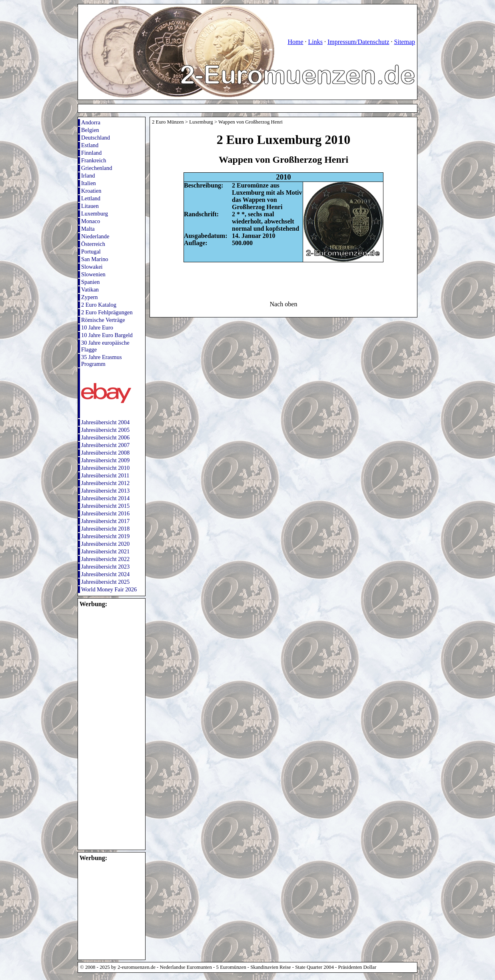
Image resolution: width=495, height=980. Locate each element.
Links (315, 42)
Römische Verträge (103, 320)
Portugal (91, 251)
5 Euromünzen (231, 967)
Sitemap (405, 42)
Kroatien (91, 191)
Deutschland (96, 138)
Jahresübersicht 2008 (105, 453)
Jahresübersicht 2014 (105, 498)
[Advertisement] (102, 728)
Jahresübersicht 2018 (105, 529)
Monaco (91, 221)
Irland (88, 176)
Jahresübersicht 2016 (105, 513)
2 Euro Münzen (168, 122)
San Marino (95, 259)
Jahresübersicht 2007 (105, 445)
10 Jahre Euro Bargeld (107, 335)
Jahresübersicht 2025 (105, 582)
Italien (89, 183)
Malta (88, 229)
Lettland (91, 198)
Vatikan (90, 289)
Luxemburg (95, 214)
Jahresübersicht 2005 (105, 430)
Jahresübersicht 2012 (105, 483)
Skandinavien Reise (270, 967)
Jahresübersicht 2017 (105, 521)
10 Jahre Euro (97, 327)
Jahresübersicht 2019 (105, 536)
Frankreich (94, 160)
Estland (90, 145)
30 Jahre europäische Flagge (105, 346)
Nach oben (284, 304)
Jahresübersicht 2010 (105, 468)
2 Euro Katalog (99, 305)
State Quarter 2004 (314, 967)
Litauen (90, 206)
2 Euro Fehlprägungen (107, 312)
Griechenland (97, 168)
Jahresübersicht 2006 (105, 437)
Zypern (90, 297)
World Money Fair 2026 (109, 589)
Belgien (90, 130)
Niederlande (95, 236)
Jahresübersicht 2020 (105, 544)
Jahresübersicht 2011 (105, 475)
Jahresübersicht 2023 (105, 567)
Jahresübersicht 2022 (105, 559)
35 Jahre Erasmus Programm (102, 360)
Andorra (91, 122)
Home (295, 42)
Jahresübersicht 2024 (105, 574)
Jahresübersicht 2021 (105, 551)
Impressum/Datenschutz (358, 42)
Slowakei (92, 267)
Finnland (91, 153)
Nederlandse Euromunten (186, 967)
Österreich (93, 244)
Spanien (90, 282)
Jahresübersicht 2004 (105, 422)
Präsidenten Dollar (357, 967)
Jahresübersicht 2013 (105, 491)
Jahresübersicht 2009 (105, 460)
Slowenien (93, 274)
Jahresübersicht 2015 (105, 506)
